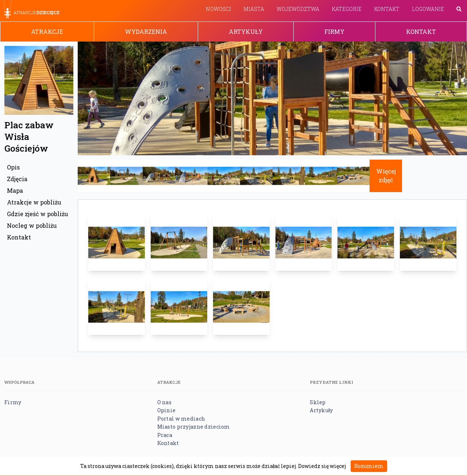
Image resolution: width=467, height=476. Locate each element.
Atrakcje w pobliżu (34, 202)
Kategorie (347, 9)
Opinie (167, 410)
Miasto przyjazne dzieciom (194, 427)
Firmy (334, 32)
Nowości (218, 9)
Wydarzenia (146, 32)
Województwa (298, 9)
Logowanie (428, 9)
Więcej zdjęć (386, 175)
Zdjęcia (17, 179)
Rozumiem (369, 466)
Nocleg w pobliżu (32, 225)
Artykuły (246, 32)
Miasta (254, 9)
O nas (164, 402)
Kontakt (387, 9)
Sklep (318, 402)
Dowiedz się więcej (322, 466)
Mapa (15, 190)
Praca (165, 435)
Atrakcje (47, 32)
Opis (13, 167)
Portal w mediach (181, 419)
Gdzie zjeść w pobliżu (38, 214)
